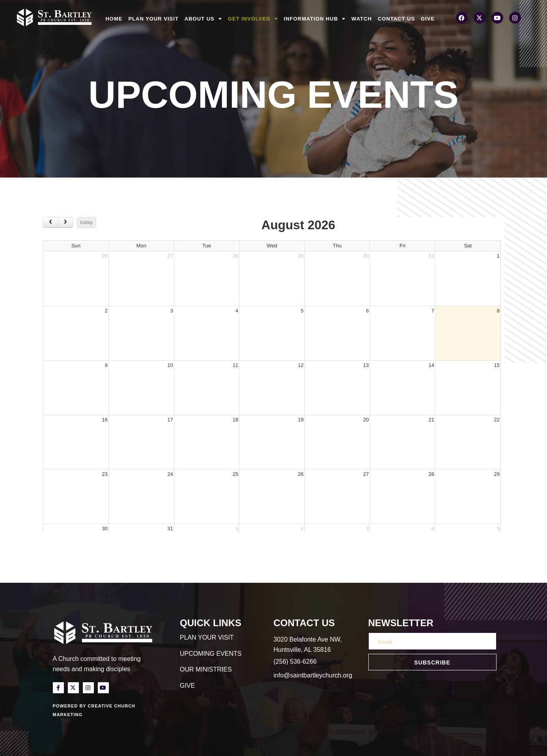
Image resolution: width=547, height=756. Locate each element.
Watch (362, 19)
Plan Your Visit (153, 19)
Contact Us (396, 19)
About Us (203, 19)
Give (428, 19)
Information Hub (315, 19)
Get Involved (253, 19)
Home (114, 19)
